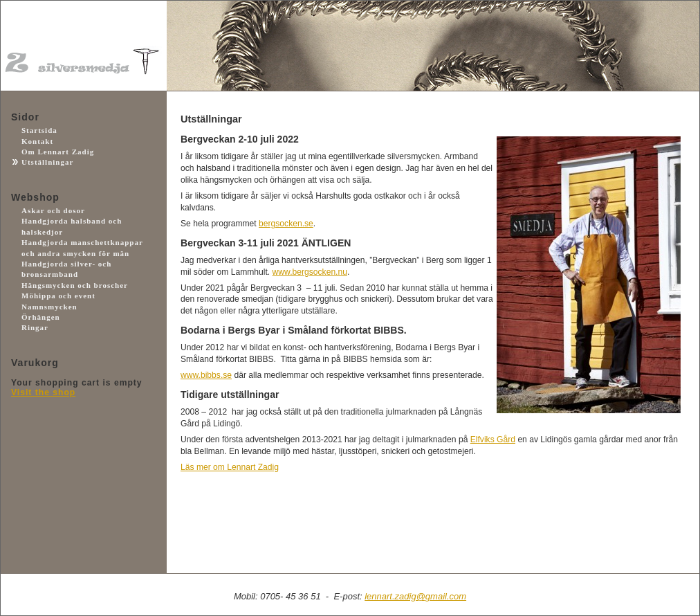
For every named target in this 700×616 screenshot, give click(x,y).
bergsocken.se (286, 224)
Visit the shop (43, 392)
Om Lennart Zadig (58, 152)
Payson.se (73, 460)
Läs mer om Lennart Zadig (230, 467)
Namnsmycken (49, 307)
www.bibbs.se (206, 375)
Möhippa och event (58, 296)
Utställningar (47, 162)
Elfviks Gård (493, 440)
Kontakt (37, 141)
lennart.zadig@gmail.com (415, 596)
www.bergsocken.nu (310, 272)
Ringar (35, 327)
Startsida (39, 130)
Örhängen (41, 317)
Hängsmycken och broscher (75, 285)
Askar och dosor (53, 210)
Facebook (73, 535)
